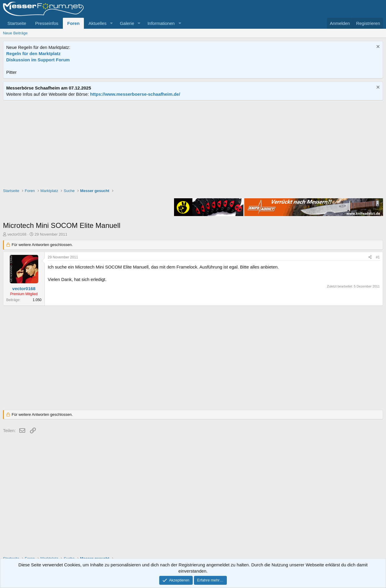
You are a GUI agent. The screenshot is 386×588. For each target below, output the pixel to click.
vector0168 (17, 234)
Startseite (17, 23)
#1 (378, 257)
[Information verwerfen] (377, 47)
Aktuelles (97, 23)
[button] (111, 23)
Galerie (127, 23)
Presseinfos (47, 23)
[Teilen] (370, 257)
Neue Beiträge (15, 33)
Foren (74, 23)
